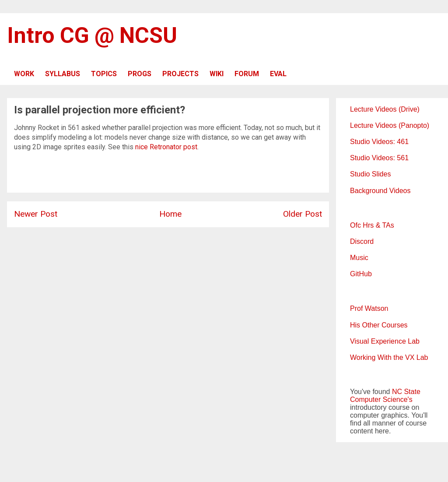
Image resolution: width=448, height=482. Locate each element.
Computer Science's (381, 399)
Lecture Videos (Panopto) (390, 125)
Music (359, 258)
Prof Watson (369, 308)
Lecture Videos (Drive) (385, 109)
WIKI (217, 74)
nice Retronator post (166, 147)
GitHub (361, 274)
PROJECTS (180, 74)
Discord (362, 241)
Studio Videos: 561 (379, 158)
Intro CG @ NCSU (92, 35)
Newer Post (36, 214)
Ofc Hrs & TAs (372, 225)
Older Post (303, 214)
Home (170, 214)
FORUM (247, 74)
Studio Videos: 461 (379, 142)
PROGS (140, 74)
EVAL (278, 74)
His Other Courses (379, 325)
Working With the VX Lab (389, 357)
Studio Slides (370, 174)
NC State (406, 392)
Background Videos (380, 191)
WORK (24, 74)
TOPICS (104, 74)
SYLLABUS (63, 74)
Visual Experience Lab (385, 341)
